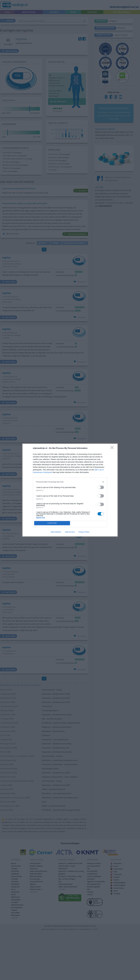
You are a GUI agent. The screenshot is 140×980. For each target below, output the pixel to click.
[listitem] (70, 482)
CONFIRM (52, 523)
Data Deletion (56, 532)
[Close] (113, 448)
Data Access (70, 532)
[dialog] (70, 490)
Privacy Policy (84, 532)
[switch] (101, 487)
